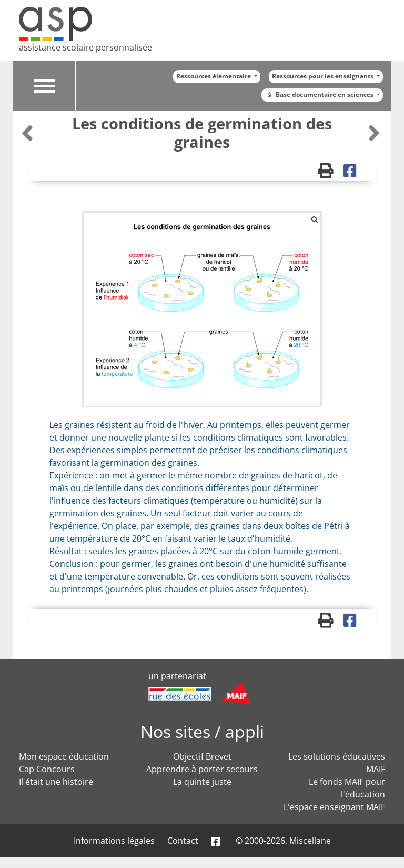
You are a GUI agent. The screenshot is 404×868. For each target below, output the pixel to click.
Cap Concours (47, 769)
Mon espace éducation (64, 756)
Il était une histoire (56, 782)
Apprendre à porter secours (202, 769)
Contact (183, 841)
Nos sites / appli (202, 731)
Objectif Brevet (202, 756)
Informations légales (114, 841)
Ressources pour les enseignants (324, 76)
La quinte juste (202, 782)
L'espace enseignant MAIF (334, 807)
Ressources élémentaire (214, 76)
